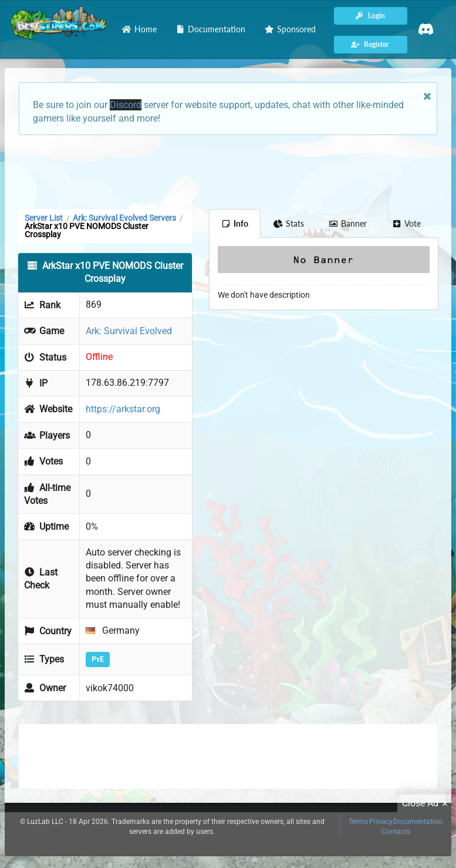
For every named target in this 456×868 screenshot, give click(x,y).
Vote (406, 223)
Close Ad (427, 803)
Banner (348, 223)
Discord (126, 105)
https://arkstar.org (123, 409)
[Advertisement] (228, 171)
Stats (288, 223)
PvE (98, 660)
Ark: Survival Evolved (129, 331)
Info (235, 223)
